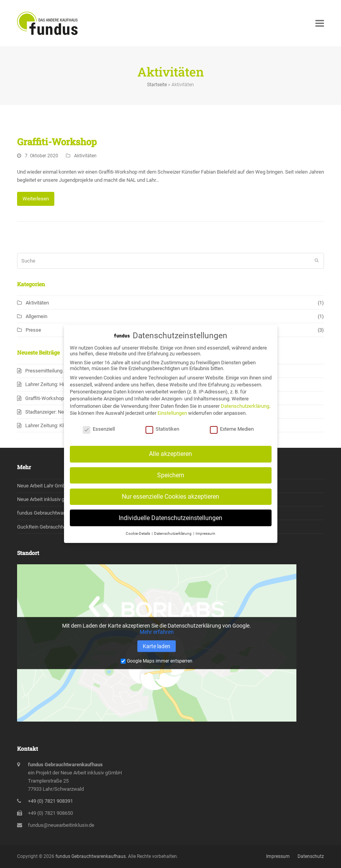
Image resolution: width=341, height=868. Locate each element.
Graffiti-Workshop (57, 142)
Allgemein (36, 316)
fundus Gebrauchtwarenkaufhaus (54, 513)
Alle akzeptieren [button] (170, 460)
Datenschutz (311, 856)
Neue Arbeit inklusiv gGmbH (48, 499)
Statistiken (162, 436)
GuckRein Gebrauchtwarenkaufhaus (57, 527)
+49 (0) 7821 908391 (50, 801)
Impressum (278, 856)
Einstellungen (172, 419)
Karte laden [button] (157, 646)
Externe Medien (232, 436)
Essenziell (99, 436)
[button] (320, 23)
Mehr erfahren (157, 632)
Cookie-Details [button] (138, 540)
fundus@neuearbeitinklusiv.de (61, 825)
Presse (33, 330)
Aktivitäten (85, 156)
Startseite (157, 85)
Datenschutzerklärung (245, 412)
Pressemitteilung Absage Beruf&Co (64, 371)
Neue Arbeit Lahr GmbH (43, 486)
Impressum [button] (205, 540)
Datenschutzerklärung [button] (173, 540)
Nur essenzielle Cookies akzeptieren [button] (170, 503)
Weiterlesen (36, 199)
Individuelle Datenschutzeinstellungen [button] (170, 524)
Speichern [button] (171, 481)
